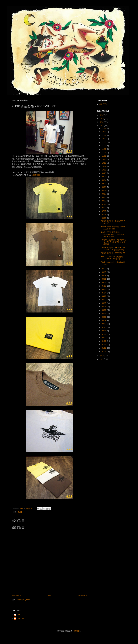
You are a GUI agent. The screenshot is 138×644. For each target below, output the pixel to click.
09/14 (104, 180)
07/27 (104, 204)
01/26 (104, 341)
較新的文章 (17, 595)
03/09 (104, 320)
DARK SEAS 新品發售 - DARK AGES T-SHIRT (113, 228)
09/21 (104, 177)
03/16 (104, 317)
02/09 (104, 334)
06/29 (104, 218)
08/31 (104, 187)
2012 (102, 359)
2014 (102, 125)
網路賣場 (36, 175)
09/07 (104, 184)
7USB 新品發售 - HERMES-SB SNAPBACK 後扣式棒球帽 (113, 249)
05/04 (104, 293)
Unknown (21, 618)
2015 (102, 122)
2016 (102, 119)
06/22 (104, 269)
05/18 (104, 286)
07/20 (104, 208)
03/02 (104, 324)
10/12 (104, 166)
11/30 (104, 142)
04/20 (104, 300)
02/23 (104, 327)
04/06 (104, 307)
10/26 (104, 159)
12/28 (104, 128)
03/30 (104, 310)
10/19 (104, 163)
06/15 (104, 272)
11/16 (104, 149)
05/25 (104, 283)
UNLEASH (103, 104)
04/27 (104, 296)
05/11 (104, 289)
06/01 (104, 279)
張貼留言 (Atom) (24, 600)
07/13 (104, 211)
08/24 (104, 191)
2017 (102, 115)
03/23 (104, 314)
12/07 (104, 139)
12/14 (104, 135)
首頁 (50, 595)
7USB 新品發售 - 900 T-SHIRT (113, 253)
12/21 (104, 132)
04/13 (104, 303)
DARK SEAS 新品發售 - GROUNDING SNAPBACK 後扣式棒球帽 (113, 234)
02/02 (104, 338)
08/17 (104, 194)
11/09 (104, 153)
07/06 (104, 215)
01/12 (104, 348)
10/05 (104, 170)
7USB (20, 512)
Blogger (77, 631)
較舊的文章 (83, 595)
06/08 (104, 276)
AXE (19, 615)
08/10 (104, 197)
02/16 (104, 331)
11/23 (104, 146)
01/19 (104, 345)
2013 (102, 356)
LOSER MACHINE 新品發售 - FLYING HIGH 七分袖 (113, 258)
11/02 (104, 156)
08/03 (104, 201)
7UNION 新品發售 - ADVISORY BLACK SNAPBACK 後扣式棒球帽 (114, 242)
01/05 (104, 352)
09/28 (104, 173)
